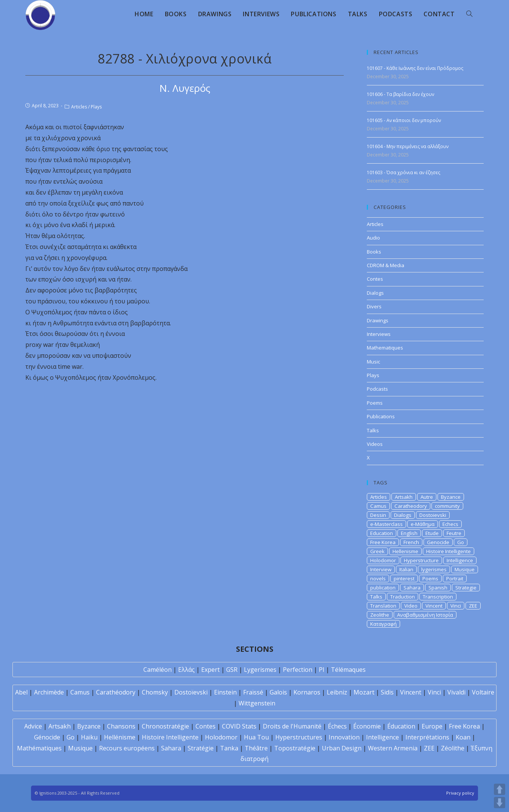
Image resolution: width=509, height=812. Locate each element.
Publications (381, 416)
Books (374, 252)
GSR (232, 670)
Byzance (451, 497)
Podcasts (377, 389)
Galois (278, 692)
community (447, 506)
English (409, 533)
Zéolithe (453, 748)
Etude (432, 533)
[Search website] (469, 14)
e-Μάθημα (423, 524)
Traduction (403, 597)
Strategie (466, 588)
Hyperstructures (299, 737)
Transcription (438, 597)
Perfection (298, 670)
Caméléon (158, 670)
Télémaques (348, 670)
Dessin (378, 515)
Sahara (412, 588)
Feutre (454, 533)
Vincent (434, 606)
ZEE (473, 606)
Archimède (49, 692)
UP (500, 789)
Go (461, 542)
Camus (378, 506)
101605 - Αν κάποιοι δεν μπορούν (404, 120)
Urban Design (342, 748)
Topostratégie (295, 748)
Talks (373, 430)
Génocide (47, 737)
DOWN (500, 803)
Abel (21, 692)
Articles (79, 107)
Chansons (121, 726)
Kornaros (307, 692)
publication (383, 588)
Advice (33, 726)
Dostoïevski (191, 692)
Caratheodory (411, 506)
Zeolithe (380, 615)
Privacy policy (460, 793)
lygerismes (434, 569)
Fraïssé (253, 692)
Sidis (387, 692)
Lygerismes (260, 670)
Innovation (344, 737)
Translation (383, 606)
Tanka (229, 748)
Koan (463, 737)
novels (378, 578)
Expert (210, 670)
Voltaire (483, 692)
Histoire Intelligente (448, 551)
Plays (96, 107)
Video (411, 606)
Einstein (225, 692)
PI (322, 670)
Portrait (455, 578)
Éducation (401, 726)
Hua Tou (256, 737)
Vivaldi (456, 692)
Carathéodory (116, 692)
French (411, 542)
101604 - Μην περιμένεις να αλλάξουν (408, 146)
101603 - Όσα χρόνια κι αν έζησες (403, 172)
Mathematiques (385, 348)
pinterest (404, 578)
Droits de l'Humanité (292, 726)
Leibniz (337, 692)
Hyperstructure (421, 560)
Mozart (364, 692)
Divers (374, 306)
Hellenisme (405, 551)
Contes (375, 279)
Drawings (378, 320)
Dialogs (375, 293)
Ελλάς (186, 670)
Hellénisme (120, 737)
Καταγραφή (383, 624)
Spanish (438, 588)
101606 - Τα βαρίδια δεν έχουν (400, 94)
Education (382, 533)
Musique (465, 569)
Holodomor (383, 560)
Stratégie (201, 748)
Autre (427, 497)
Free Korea (383, 542)
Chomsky (155, 692)
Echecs (450, 524)
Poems (375, 403)
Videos (375, 444)
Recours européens (127, 748)
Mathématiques (39, 748)
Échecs (337, 726)
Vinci (456, 606)
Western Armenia (393, 748)
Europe (432, 726)
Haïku (89, 737)
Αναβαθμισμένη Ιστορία (425, 615)
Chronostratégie (165, 726)
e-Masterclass (386, 524)
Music (373, 362)
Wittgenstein (257, 703)
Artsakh (404, 497)
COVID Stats (239, 726)
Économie (367, 726)
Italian (406, 569)
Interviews (379, 334)
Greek (377, 551)
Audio (373, 238)
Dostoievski (433, 515)
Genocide (438, 542)
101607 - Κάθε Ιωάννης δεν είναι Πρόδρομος (415, 68)
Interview (381, 569)
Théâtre (256, 748)
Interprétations (427, 737)
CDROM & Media (386, 265)
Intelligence (460, 560)
